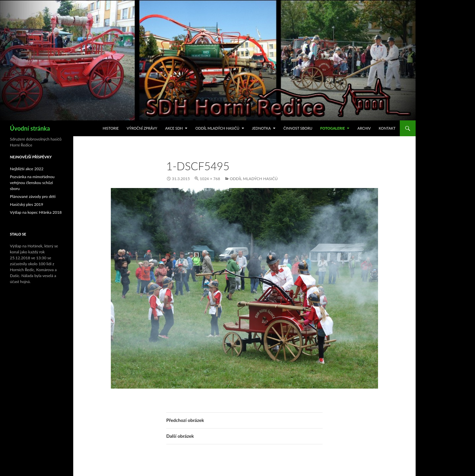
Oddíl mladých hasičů (217, 128)
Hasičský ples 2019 (27, 204)
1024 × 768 (210, 179)
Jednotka (261, 128)
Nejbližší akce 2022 (27, 169)
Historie (111, 128)
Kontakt (387, 128)
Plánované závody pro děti (33, 196)
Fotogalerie (333, 128)
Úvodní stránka (30, 128)
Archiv (364, 128)
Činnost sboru (298, 128)
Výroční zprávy (142, 128)
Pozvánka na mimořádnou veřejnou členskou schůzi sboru (32, 183)
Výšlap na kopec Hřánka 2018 (36, 212)
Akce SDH (174, 128)
